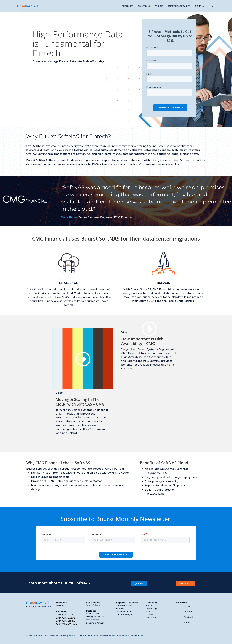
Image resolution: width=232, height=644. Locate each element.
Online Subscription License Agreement (97, 635)
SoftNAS (60, 606)
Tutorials (120, 608)
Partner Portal (93, 614)
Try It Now (139, 583)
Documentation (124, 611)
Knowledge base (124, 605)
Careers (150, 614)
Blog (148, 611)
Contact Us (151, 617)
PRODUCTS (127, 6)
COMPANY (200, 6)
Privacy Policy (68, 635)
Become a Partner (95, 623)
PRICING (159, 6)
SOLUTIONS (144, 6)
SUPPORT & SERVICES (179, 6)
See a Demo (185, 583)
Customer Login (124, 614)
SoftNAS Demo (94, 605)
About (149, 605)
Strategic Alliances (95, 617)
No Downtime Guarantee (131, 635)
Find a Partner (93, 620)
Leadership (151, 608)
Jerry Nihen (69, 217)
